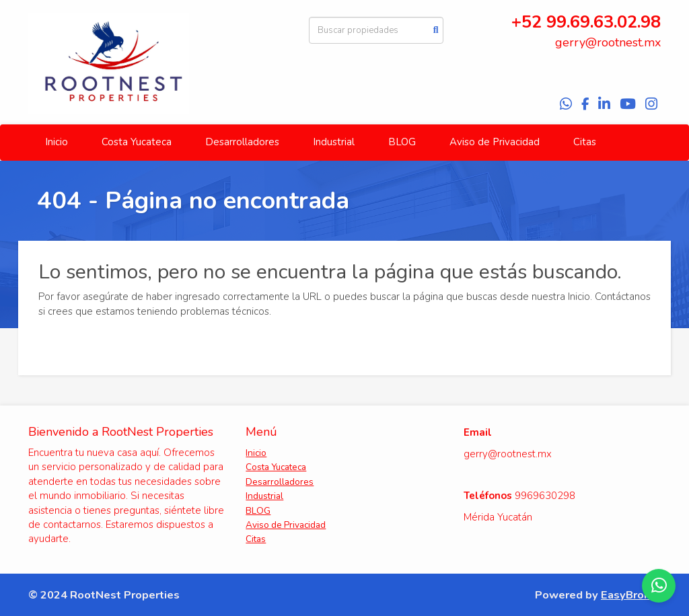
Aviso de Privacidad (495, 142)
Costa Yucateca (137, 142)
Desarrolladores (242, 142)
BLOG (402, 142)
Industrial (334, 142)
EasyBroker (631, 595)
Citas (585, 142)
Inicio (57, 142)
